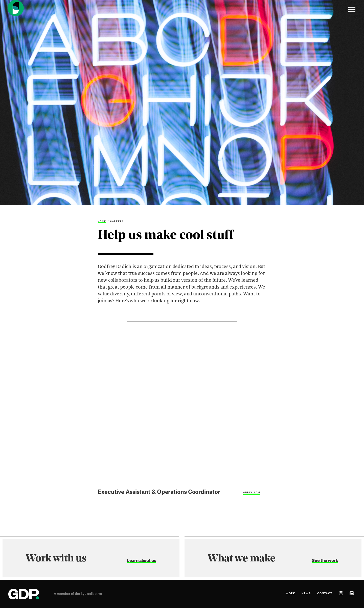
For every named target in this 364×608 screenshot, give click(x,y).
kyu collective (92, 594)
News (306, 594)
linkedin (352, 593)
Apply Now (252, 492)
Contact (325, 594)
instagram (341, 593)
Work (290, 594)
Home (102, 221)
